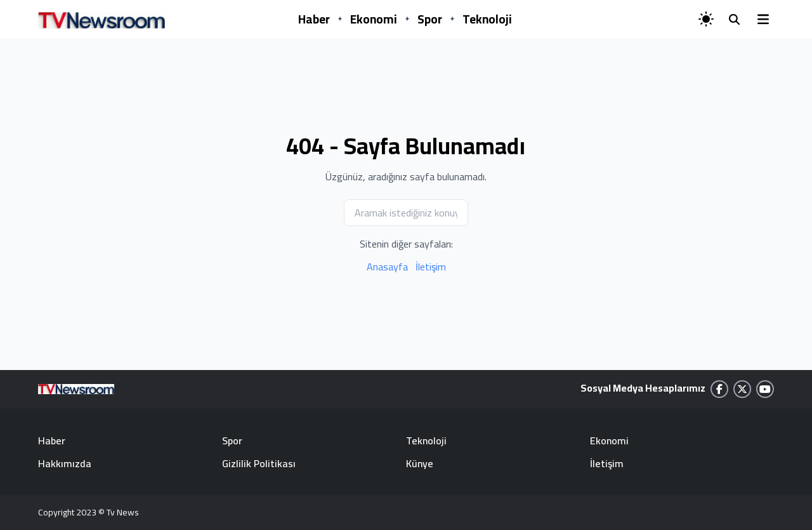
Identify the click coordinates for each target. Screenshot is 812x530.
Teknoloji (487, 19)
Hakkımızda (65, 463)
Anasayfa (387, 267)
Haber (314, 19)
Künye (420, 463)
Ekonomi (374, 19)
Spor (430, 19)
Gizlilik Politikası (259, 463)
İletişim (431, 267)
